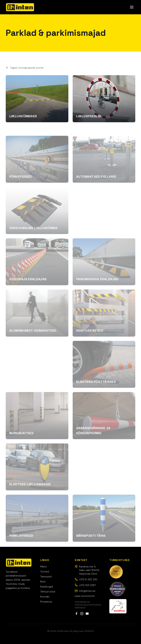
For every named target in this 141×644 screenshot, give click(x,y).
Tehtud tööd (48, 592)
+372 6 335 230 (86, 579)
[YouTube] (87, 614)
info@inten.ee (85, 591)
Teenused (46, 577)
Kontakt (45, 597)
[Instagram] (82, 614)
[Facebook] (76, 614)
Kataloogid (47, 587)
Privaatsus (46, 602)
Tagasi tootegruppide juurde (25, 68)
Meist (43, 566)
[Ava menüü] (132, 7)
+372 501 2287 (85, 585)
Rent (43, 582)
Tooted (45, 572)
